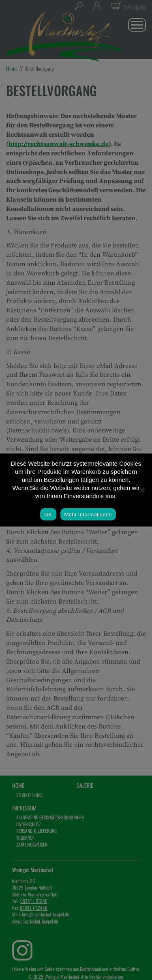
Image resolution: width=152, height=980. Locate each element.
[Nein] (142, 490)
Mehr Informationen (88, 515)
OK (48, 515)
